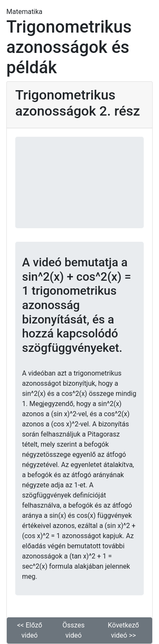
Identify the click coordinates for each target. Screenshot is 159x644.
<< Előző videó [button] (29, 630)
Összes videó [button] (73, 630)
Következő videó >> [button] (123, 630)
